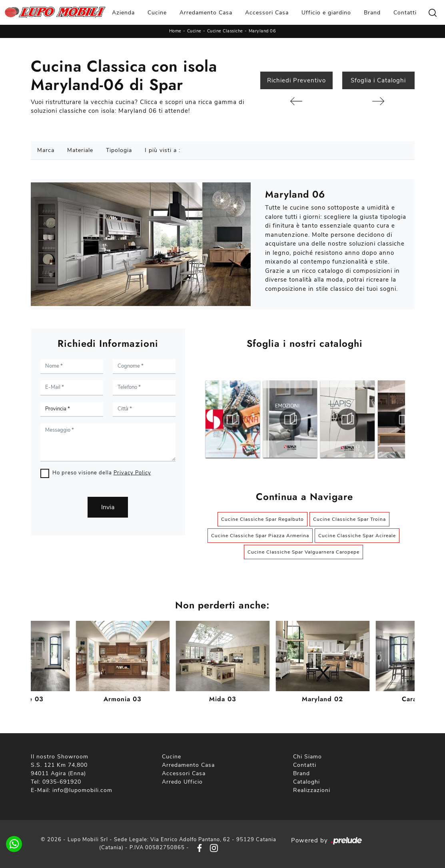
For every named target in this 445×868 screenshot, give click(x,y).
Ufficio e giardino (326, 13)
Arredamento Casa (206, 13)
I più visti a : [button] (163, 150)
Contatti (405, 13)
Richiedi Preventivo (296, 80)
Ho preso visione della (102, 473)
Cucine (157, 13)
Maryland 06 (262, 31)
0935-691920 (62, 782)
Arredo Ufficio (182, 782)
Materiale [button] (80, 150)
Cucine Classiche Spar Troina (349, 519)
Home (175, 31)
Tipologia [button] (119, 150)
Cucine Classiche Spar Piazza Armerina (260, 536)
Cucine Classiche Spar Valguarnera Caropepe (303, 552)
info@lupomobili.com (82, 790)
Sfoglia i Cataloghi (378, 80)
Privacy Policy (132, 473)
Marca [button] (46, 150)
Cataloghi (306, 782)
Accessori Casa (267, 13)
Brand (372, 13)
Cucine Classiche (225, 31)
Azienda (123, 13)
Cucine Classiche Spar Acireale (357, 536)
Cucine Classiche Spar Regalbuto (262, 519)
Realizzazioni (312, 790)
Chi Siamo (307, 757)
